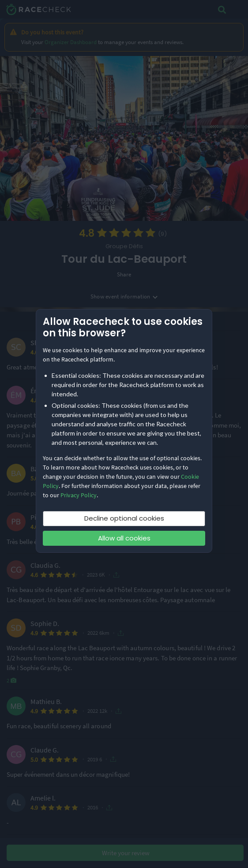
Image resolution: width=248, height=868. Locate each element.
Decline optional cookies (124, 518)
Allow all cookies (124, 538)
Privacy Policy (79, 495)
